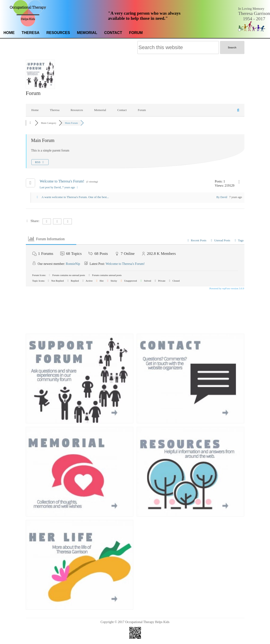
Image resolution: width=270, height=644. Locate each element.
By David (222, 197)
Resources (58, 33)
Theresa (30, 33)
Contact (113, 33)
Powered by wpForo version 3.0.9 (227, 288)
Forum (136, 33)
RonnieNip (73, 264)
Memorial (87, 33)
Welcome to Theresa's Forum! (62, 181)
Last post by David (60, 187)
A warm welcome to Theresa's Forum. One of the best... (75, 197)
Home (9, 33)
